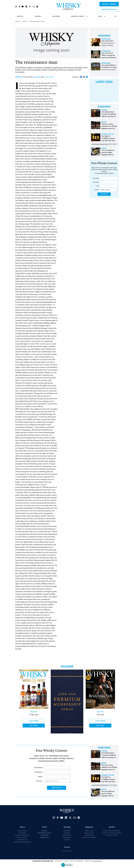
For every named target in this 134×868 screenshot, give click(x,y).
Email (97, 186)
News (104, 122)
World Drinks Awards (112, 831)
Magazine (56, 16)
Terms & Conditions (22, 835)
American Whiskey (89, 837)
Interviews (45, 835)
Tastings (38, 16)
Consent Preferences (22, 842)
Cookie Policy (22, 840)
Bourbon (67, 837)
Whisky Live (67, 851)
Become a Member (109, 4)
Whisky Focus (108, 134)
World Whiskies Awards (112, 833)
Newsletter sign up (109, 9)
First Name (96, 178)
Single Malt (67, 835)
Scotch (67, 840)
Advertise (22, 833)
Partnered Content (44, 833)
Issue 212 (34, 712)
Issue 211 (100, 712)
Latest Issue (89, 831)
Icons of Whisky (112, 835)
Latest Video (104, 82)
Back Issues (89, 833)
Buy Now (34, 726)
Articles (20, 16)
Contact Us (22, 831)
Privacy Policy (22, 837)
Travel (105, 110)
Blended (67, 833)
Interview (106, 39)
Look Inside (34, 721)
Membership (89, 835)
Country (97, 190)
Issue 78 (37, 77)
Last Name (96, 182)
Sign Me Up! (104, 194)
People (19, 77)
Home (17, 21)
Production (45, 837)
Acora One (97, 861)
